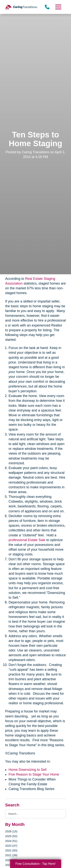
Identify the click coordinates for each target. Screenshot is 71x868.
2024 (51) (11, 841)
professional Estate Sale (27, 540)
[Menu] (58, 7)
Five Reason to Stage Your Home (34, 774)
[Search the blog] (35, 814)
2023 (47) (11, 846)
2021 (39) (11, 855)
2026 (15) (11, 831)
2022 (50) (11, 850)
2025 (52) (11, 836)
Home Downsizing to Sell (27, 770)
